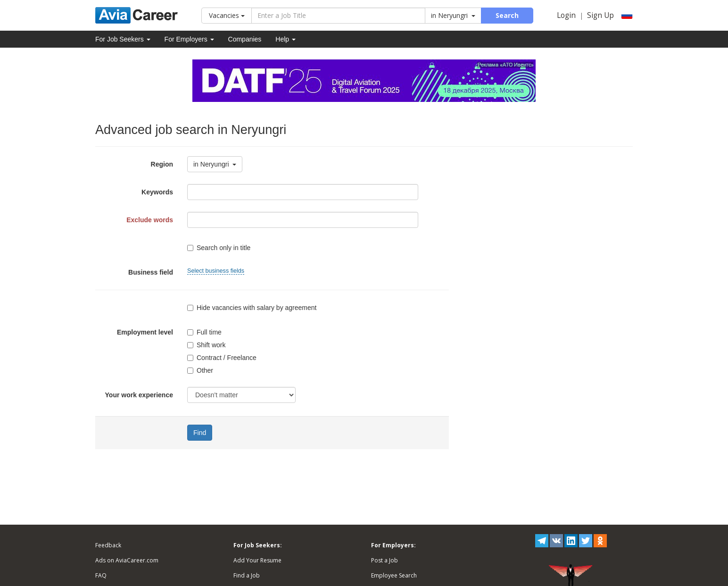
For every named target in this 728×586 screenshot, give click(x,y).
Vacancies (227, 15)
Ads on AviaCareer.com (127, 560)
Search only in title (219, 248)
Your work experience (139, 395)
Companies (245, 39)
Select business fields (216, 271)
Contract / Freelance (222, 358)
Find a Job (247, 575)
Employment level (145, 332)
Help (285, 39)
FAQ (101, 575)
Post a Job (385, 560)
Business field (151, 272)
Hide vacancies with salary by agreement (252, 308)
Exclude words (150, 220)
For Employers (189, 39)
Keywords (157, 192)
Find (200, 433)
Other (200, 370)
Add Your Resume (257, 560)
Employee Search (394, 575)
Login (566, 15)
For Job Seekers (123, 39)
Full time (204, 332)
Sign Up (600, 15)
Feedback (108, 545)
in (453, 15)
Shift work (206, 345)
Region (162, 164)
